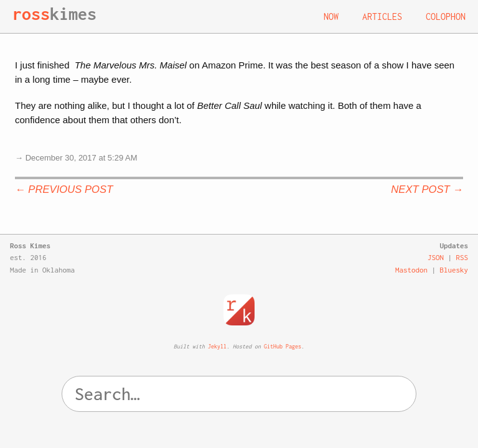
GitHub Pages (283, 346)
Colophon (446, 16)
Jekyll (217, 346)
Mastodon (411, 270)
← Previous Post (64, 189)
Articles (382, 16)
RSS (462, 257)
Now (331, 16)
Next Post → (427, 189)
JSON (436, 257)
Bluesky (454, 270)
